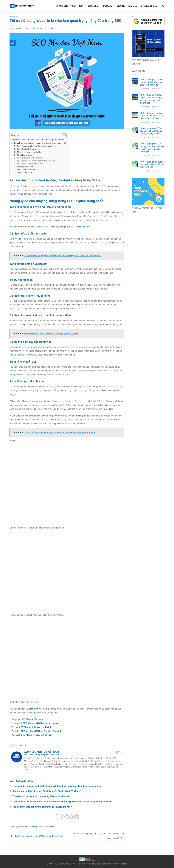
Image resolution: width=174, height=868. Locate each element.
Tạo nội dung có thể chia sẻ (28, 170)
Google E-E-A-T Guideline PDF (74, 227)
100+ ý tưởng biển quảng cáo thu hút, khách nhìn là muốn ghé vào (152, 164)
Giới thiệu (78, 6)
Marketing (14, 17)
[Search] (163, 6)
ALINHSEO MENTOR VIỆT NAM (42, 29)
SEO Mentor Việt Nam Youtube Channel (41, 731)
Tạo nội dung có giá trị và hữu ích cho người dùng (36, 146)
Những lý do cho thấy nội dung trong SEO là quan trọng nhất (39, 143)
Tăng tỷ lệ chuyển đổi (25, 167)
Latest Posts (24, 746)
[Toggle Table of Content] (63, 136)
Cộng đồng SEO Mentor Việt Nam (49, 755)
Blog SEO (94, 6)
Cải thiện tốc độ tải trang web (28, 149)
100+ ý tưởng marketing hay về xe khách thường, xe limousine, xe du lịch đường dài (151, 99)
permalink (52, 827)
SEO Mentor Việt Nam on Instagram (41, 723)
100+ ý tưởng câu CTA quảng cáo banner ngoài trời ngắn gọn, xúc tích (151, 131)
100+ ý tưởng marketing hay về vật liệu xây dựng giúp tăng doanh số (151, 82)
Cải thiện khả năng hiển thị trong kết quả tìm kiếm (36, 161)
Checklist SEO (150, 6)
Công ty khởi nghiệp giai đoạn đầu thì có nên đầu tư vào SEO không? (47, 791)
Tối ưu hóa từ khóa (24, 155)
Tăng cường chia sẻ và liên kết (29, 152)
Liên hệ (121, 6)
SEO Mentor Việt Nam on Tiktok (35, 727)
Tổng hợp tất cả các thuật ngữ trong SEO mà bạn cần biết (41, 796)
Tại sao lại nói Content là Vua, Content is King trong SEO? (38, 140)
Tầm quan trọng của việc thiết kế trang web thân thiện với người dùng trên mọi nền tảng (57, 786)
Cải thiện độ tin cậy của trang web (30, 164)
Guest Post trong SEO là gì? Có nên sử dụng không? (37, 836)
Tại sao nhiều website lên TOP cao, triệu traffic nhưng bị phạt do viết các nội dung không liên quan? (63, 802)
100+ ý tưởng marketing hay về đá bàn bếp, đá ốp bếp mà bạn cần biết (152, 116)
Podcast (109, 6)
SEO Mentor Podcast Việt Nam (37, 735)
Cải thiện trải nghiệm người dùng (30, 158)
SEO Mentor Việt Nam (32, 719)
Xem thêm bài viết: (25, 173)
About (13, 746)
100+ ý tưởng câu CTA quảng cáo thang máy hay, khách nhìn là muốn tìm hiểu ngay (152, 148)
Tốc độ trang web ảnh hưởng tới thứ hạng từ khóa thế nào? (42, 807)
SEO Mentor (32, 709)
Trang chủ (62, 6)
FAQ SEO (133, 6)
